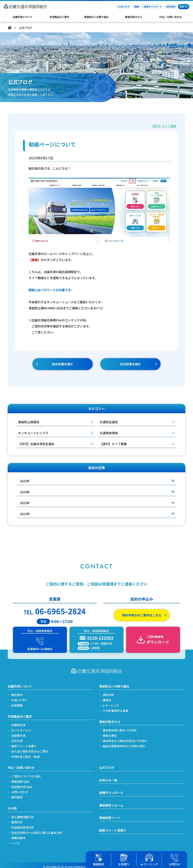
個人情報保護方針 (23, 814)
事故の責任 (110, 734)
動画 (137, 7)
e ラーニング (111, 704)
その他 (12, 805)
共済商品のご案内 (20, 714)
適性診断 (109, 693)
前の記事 (63, 364)
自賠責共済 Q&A (22, 784)
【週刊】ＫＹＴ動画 (164, 126)
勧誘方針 (17, 819)
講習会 (107, 698)
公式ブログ (124, 7)
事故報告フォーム (111, 803)
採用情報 (17, 704)
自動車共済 (19, 723)
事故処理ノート (110, 815)
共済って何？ (20, 698)
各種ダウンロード (153, 7)
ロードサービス (21, 728)
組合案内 (17, 693)
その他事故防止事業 (116, 709)
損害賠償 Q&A (20, 779)
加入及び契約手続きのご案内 (30, 749)
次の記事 (130, 364)
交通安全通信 (109, 422)
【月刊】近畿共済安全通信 (36, 444)
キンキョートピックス (33, 433)
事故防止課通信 (29, 422)
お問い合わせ (20, 789)
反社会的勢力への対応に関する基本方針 (37, 830)
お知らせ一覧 (108, 778)
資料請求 (171, 7)
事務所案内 (19, 835)
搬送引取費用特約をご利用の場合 (124, 744)
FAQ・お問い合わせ (21, 765)
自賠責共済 (19, 734)
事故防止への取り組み (114, 684)
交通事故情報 (109, 433)
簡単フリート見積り (24, 744)
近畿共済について (20, 684)
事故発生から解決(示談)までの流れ (125, 739)
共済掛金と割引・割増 (26, 754)
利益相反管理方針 (23, 824)
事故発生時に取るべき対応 (120, 728)
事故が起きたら (110, 720)
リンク (16, 840)
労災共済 (17, 739)
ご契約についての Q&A (26, 774)
